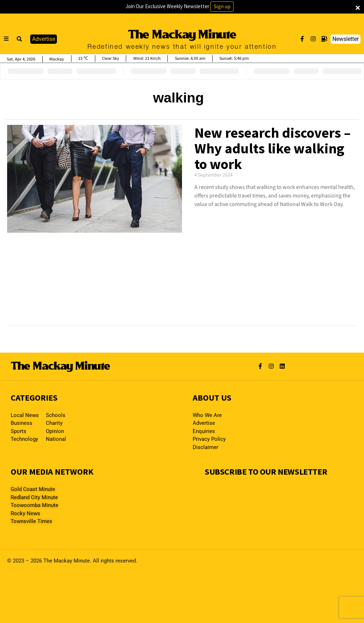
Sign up (222, 7)
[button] (20, 39)
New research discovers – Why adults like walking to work (273, 148)
